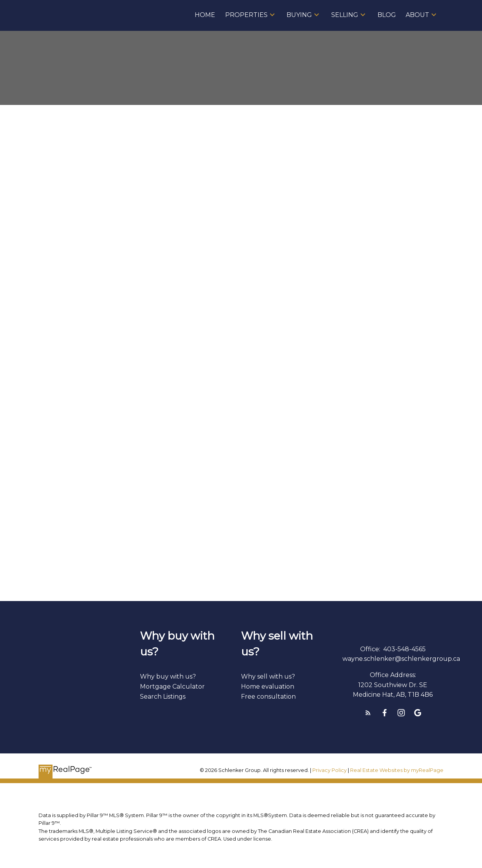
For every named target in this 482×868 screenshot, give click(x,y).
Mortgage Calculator (172, 686)
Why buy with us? (168, 676)
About (417, 15)
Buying (299, 15)
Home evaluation (268, 686)
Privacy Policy (329, 770)
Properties (246, 15)
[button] (368, 713)
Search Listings (163, 697)
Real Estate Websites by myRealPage (397, 770)
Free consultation (268, 697)
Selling (345, 15)
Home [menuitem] (205, 15)
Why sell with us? (268, 676)
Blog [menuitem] (387, 15)
